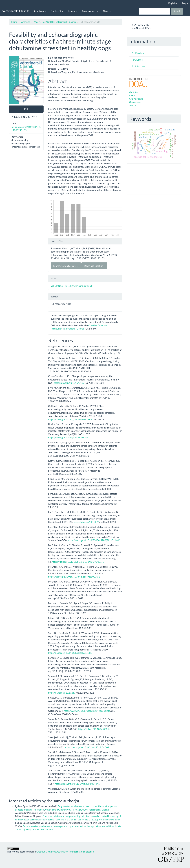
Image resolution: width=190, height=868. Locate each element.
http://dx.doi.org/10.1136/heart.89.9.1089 (70, 653)
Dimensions (135, 102)
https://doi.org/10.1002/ (86, 522)
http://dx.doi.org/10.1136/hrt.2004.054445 (77, 784)
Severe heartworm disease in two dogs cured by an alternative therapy (59, 826)
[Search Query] (155, 11)
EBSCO (133, 95)
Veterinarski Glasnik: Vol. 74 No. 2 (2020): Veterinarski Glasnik (77, 810)
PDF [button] (26, 109)
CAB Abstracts (136, 99)
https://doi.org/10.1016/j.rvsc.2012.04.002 (87, 747)
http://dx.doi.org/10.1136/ (62, 693)
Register (173, 3)
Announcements (90, 11)
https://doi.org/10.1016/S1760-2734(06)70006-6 (78, 562)
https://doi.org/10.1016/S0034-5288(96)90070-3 (74, 577)
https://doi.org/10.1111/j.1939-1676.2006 (70, 419)
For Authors (138, 60)
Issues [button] (73, 11)
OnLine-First (57, 11)
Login (185, 3)
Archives (26, 22)
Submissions (40, 11)
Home (14, 22)
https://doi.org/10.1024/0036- (94, 729)
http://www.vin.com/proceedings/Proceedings (87, 711)
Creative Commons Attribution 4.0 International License (65, 852)
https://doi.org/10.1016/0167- (69, 383)
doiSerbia (134, 92)
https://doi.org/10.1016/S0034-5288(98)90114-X (94, 540)
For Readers (138, 53)
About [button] (107, 11)
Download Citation (94, 266)
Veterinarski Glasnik (16, 11)
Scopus (133, 105)
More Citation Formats (66, 266)
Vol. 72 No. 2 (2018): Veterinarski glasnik (55, 22)
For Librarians (139, 66)
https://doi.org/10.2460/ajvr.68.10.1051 (69, 437)
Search (177, 11)
